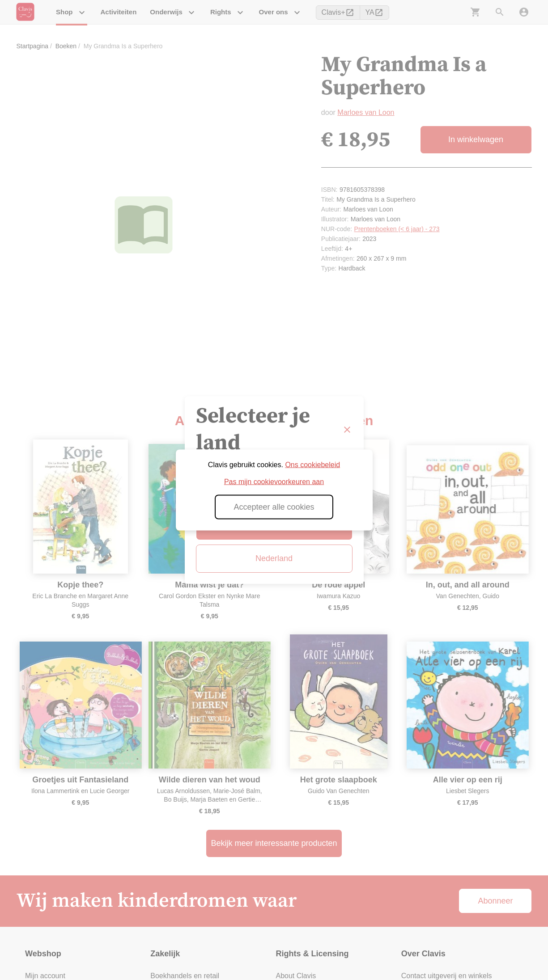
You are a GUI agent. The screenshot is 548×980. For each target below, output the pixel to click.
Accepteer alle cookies (274, 507)
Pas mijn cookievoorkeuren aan (274, 482)
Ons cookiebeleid (312, 465)
